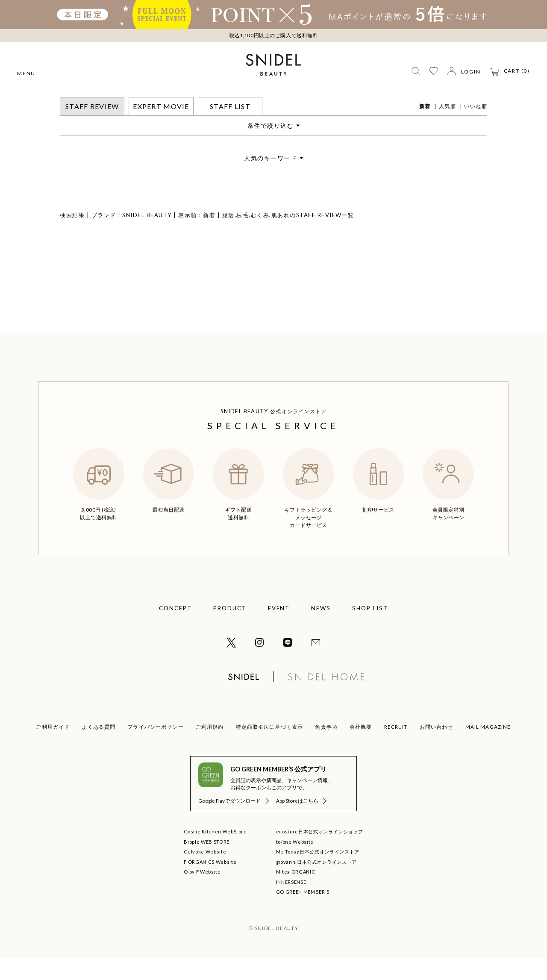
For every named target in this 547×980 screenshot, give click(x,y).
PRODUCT (230, 630)
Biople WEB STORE (207, 864)
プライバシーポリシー (156, 749)
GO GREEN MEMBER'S (303, 914)
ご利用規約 (210, 749)
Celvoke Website (205, 874)
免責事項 (326, 749)
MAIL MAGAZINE (488, 749)
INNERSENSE (291, 904)
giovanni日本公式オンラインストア (316, 884)
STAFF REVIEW (105, 102)
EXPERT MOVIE (161, 128)
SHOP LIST (370, 630)
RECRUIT (396, 749)
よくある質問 (99, 749)
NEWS (321, 630)
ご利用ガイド (53, 749)
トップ (69, 102)
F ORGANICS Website (210, 884)
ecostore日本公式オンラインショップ (320, 854)
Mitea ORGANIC (296, 894)
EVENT (279, 630)
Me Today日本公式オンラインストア (318, 874)
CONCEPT (175, 630)
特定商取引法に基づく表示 (270, 749)
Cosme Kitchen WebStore (215, 854)
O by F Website (202, 894)
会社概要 (361, 749)
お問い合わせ (437, 749)
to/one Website (295, 864)
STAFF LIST (230, 128)
